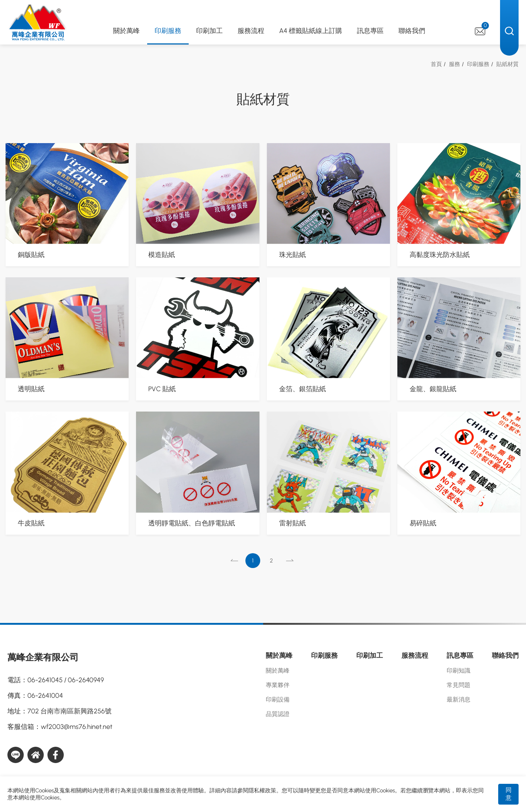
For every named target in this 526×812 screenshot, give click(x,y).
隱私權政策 (262, 790)
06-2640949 (86, 680)
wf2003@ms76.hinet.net (77, 727)
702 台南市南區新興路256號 (70, 711)
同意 (509, 794)
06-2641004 (45, 696)
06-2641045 (45, 680)
